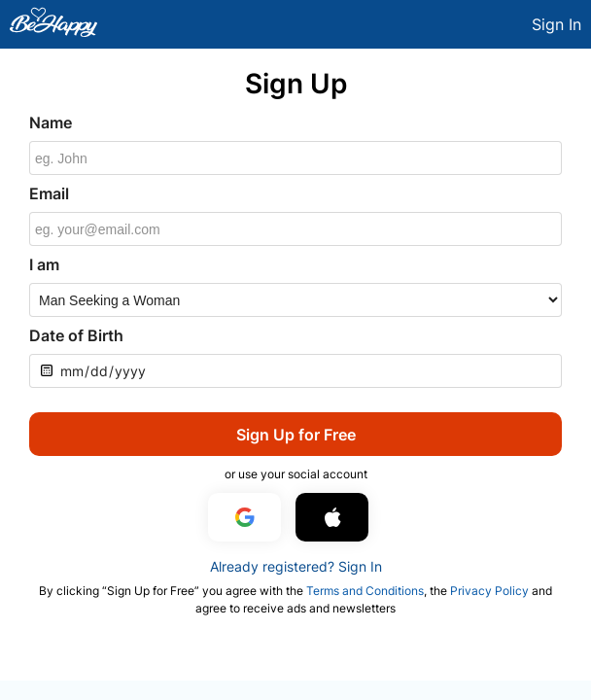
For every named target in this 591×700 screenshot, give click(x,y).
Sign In (556, 24)
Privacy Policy (489, 591)
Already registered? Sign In (296, 566)
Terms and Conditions (365, 591)
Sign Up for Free (296, 435)
